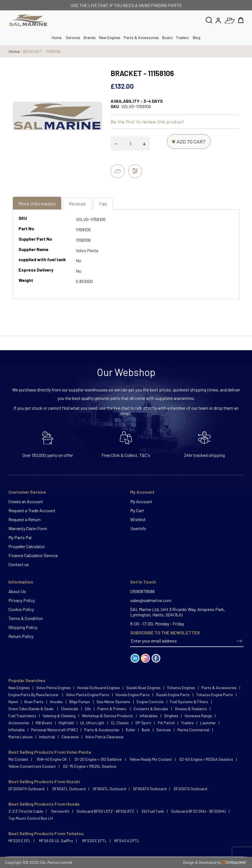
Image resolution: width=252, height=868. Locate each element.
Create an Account (26, 501)
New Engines (110, 37)
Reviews (77, 204)
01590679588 (142, 591)
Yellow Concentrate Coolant (32, 766)
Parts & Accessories (141, 37)
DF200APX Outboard (26, 789)
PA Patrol (166, 723)
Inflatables (149, 716)
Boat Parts (34, 702)
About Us (17, 591)
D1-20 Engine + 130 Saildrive (98, 759)
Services (73, 37)
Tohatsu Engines (181, 688)
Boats (167, 37)
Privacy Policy (22, 600)
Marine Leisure (20, 737)
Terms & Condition (26, 618)
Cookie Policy (21, 609)
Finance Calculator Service (33, 555)
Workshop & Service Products (107, 716)
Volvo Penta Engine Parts (88, 695)
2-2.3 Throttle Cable (26, 811)
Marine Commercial (193, 730)
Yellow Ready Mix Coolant (151, 759)
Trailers (182, 37)
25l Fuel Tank (153, 811)
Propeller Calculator (27, 546)
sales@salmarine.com (151, 600)
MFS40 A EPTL (127, 841)
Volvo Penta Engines (53, 688)
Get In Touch (143, 582)
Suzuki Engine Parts (173, 695)
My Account (142, 492)
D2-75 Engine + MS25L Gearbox (90, 766)
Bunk (146, 730)
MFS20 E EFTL (95, 841)
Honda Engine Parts (133, 695)
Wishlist (138, 519)
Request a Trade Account (32, 510)
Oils (88, 709)
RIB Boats (44, 723)
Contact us (19, 564)
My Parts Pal (20, 537)
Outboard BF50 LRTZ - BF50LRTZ (105, 811)
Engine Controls (150, 702)
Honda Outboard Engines (98, 688)
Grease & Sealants (191, 709)
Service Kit (60, 811)
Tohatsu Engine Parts (215, 695)
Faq (103, 204)
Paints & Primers (112, 709)
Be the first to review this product (147, 122)
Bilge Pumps (80, 702)
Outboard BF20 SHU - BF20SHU (199, 811)
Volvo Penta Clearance (104, 737)
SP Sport (143, 723)
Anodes (56, 702)
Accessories (19, 723)
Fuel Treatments (22, 716)
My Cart (137, 510)
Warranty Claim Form (28, 528)
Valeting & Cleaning (59, 716)
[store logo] (28, 20)
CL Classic (120, 723)
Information (21, 582)
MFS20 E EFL (20, 841)
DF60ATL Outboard (69, 789)
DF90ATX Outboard (150, 789)
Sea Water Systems (113, 702)
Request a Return (25, 519)
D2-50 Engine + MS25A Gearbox (206, 759)
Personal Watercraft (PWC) (54, 730)
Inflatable (17, 730)
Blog (197, 37)
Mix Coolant (18, 759)
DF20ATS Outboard (190, 789)
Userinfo (138, 528)
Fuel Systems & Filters (189, 702)
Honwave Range (198, 716)
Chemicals (70, 709)
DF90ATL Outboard (109, 789)
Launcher (208, 723)
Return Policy (21, 636)
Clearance (70, 737)
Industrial (47, 737)
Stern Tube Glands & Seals (31, 709)
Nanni (13, 702)
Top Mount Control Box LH (31, 818)
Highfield (66, 723)
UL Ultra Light (92, 723)
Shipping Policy (23, 627)
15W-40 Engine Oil (51, 759)
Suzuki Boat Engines (143, 688)
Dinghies (171, 716)
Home (14, 51)
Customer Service (27, 492)
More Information (37, 204)
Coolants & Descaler (151, 709)
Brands (90, 37)
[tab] (37, 204)
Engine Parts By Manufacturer (34, 695)
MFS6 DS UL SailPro (56, 841)
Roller (130, 730)
